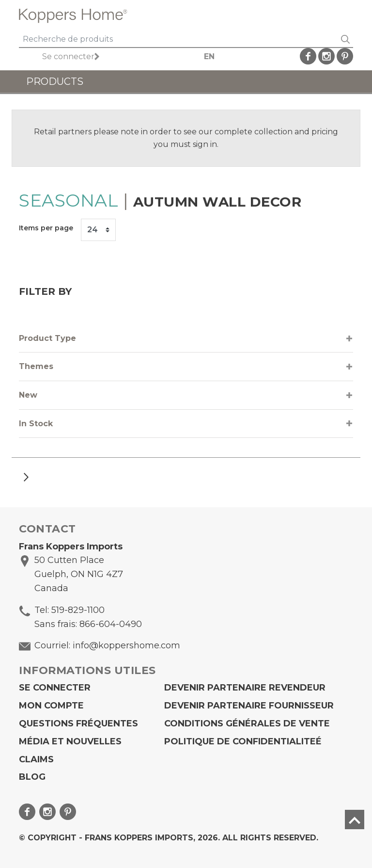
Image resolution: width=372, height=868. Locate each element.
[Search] (178, 40)
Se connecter (68, 56)
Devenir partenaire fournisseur (249, 706)
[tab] (186, 338)
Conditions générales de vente (247, 723)
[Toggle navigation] (342, 16)
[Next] (26, 477)
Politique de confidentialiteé (243, 741)
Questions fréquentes (78, 723)
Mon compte (51, 706)
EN (209, 56)
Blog (32, 777)
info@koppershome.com (126, 645)
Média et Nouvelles (70, 741)
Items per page (46, 228)
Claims (36, 759)
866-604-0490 (111, 624)
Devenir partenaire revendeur (245, 688)
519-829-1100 (78, 610)
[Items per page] (98, 230)
